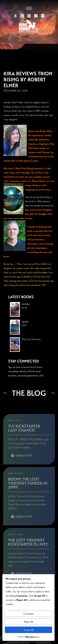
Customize (28, 614)
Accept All (28, 630)
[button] (29, 8)
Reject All (28, 622)
